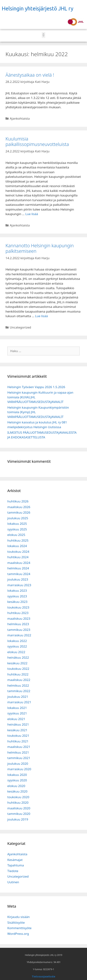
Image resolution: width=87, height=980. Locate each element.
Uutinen (13, 882)
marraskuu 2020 (19, 769)
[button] (43, 35)
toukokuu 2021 (18, 736)
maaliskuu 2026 (19, 507)
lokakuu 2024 (17, 546)
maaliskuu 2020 (19, 808)
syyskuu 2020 (17, 780)
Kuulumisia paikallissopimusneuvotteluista (37, 141)
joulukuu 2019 (18, 819)
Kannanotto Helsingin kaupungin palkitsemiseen (40, 248)
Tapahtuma (16, 865)
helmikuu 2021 (18, 752)
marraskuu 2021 (19, 702)
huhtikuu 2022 (18, 674)
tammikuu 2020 (19, 814)
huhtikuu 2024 (18, 557)
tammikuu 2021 (19, 758)
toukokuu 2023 (18, 607)
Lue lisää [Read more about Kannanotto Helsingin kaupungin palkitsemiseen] (41, 316)
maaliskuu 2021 (19, 747)
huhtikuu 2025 (18, 540)
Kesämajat (15, 860)
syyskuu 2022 (17, 646)
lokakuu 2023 (17, 591)
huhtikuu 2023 (18, 613)
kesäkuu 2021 (17, 730)
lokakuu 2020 (17, 775)
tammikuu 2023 (19, 630)
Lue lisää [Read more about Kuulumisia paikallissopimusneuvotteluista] (32, 214)
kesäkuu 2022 (17, 663)
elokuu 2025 (16, 535)
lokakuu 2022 (17, 641)
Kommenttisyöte (19, 928)
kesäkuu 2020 (17, 791)
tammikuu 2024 (19, 574)
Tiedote (13, 871)
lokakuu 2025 (17, 524)
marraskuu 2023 (19, 585)
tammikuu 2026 (19, 512)
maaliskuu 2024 (19, 563)
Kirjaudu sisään (18, 917)
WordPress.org (18, 934)
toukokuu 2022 (18, 669)
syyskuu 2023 (17, 596)
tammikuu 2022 (19, 691)
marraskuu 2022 (19, 635)
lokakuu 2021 (17, 708)
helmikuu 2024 (18, 568)
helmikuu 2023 (18, 624)
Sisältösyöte (16, 922)
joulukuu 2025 (18, 518)
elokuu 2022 (16, 652)
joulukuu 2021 (18, 697)
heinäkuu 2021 (18, 724)
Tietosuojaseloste (43, 976)
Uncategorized (20, 327)
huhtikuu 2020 (18, 802)
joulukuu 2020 (18, 764)
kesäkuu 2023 (17, 602)
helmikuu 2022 (18, 685)
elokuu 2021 (16, 719)
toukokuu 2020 (18, 797)
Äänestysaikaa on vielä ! (30, 75)
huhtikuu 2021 (18, 741)
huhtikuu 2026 (18, 501)
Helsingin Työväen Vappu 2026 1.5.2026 (36, 387)
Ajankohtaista (20, 118)
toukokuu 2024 (18, 552)
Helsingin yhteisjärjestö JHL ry (38, 8)
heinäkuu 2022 (18, 657)
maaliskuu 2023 (19, 618)
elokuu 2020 (16, 786)
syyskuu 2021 (17, 713)
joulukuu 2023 (18, 579)
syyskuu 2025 (17, 529)
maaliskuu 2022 (19, 680)
